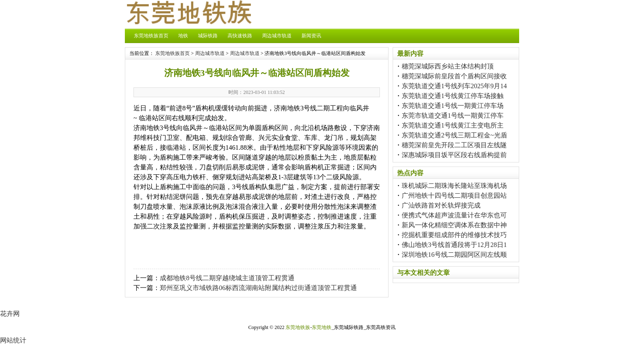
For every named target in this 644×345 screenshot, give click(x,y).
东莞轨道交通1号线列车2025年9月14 (454, 86)
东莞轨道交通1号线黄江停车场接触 (453, 96)
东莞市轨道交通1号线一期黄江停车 (453, 115)
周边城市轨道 (277, 36)
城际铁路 (208, 36)
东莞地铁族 (298, 327)
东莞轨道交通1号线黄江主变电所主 (453, 125)
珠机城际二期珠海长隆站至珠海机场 (454, 186)
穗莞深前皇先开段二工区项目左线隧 (454, 145)
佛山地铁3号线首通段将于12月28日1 (454, 245)
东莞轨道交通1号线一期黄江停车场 (453, 106)
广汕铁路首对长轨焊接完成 (441, 205)
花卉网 (10, 314)
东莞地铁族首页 (151, 36)
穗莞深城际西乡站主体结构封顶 (448, 66)
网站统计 (13, 340)
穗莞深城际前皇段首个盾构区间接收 (454, 76)
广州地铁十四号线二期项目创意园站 (454, 195)
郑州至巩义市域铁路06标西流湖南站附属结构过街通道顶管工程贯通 (258, 288)
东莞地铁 (322, 327)
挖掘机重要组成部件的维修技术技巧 (454, 235)
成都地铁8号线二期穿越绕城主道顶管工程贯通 (227, 278)
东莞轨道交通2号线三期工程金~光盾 (454, 135)
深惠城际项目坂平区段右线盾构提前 (454, 155)
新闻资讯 (311, 36)
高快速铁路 (240, 36)
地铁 (183, 36)
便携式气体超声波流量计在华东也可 (454, 215)
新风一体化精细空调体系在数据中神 (454, 225)
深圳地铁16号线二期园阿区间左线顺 (454, 255)
